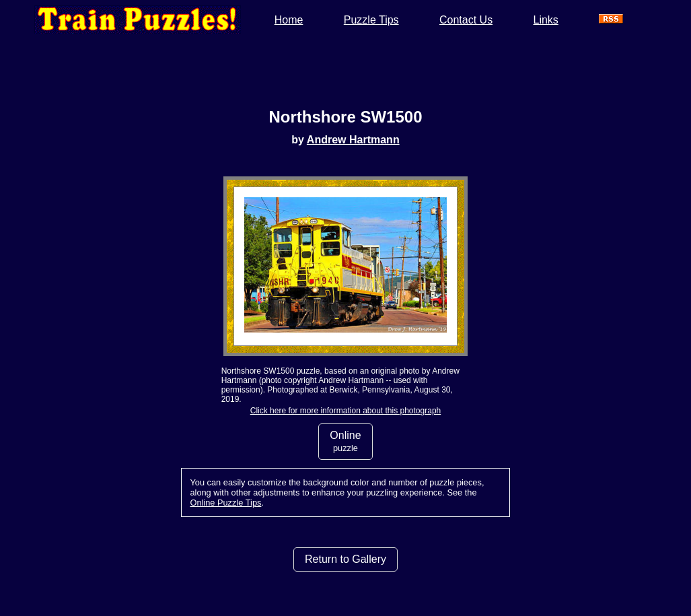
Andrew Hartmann (353, 140)
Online (345, 441)
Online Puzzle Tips (225, 503)
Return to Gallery (345, 559)
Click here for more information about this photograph (345, 411)
